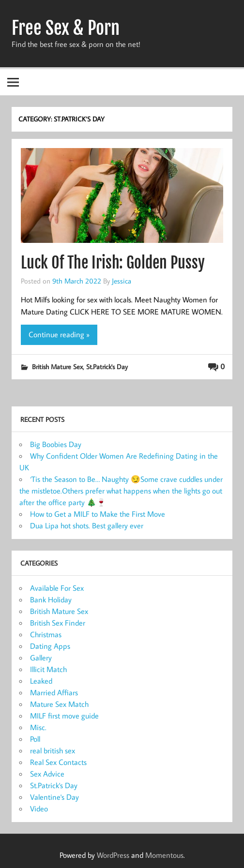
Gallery (41, 658)
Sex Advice (47, 774)
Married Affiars (54, 692)
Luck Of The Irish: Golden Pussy (113, 263)
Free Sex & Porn (66, 28)
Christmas (46, 634)
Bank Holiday (51, 599)
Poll (35, 739)
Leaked (41, 681)
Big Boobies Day (56, 444)
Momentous (164, 855)
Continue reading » (59, 334)
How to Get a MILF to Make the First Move (98, 514)
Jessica (122, 281)
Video (39, 808)
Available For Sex (57, 588)
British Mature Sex (57, 367)
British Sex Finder (58, 623)
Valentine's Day (54, 797)
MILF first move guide (64, 716)
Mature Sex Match (59, 704)
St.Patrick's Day (107, 367)
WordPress (113, 855)
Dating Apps (50, 646)
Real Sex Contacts (58, 762)
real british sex (53, 750)
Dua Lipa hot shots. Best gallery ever (87, 525)
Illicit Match (48, 669)
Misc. (38, 727)
